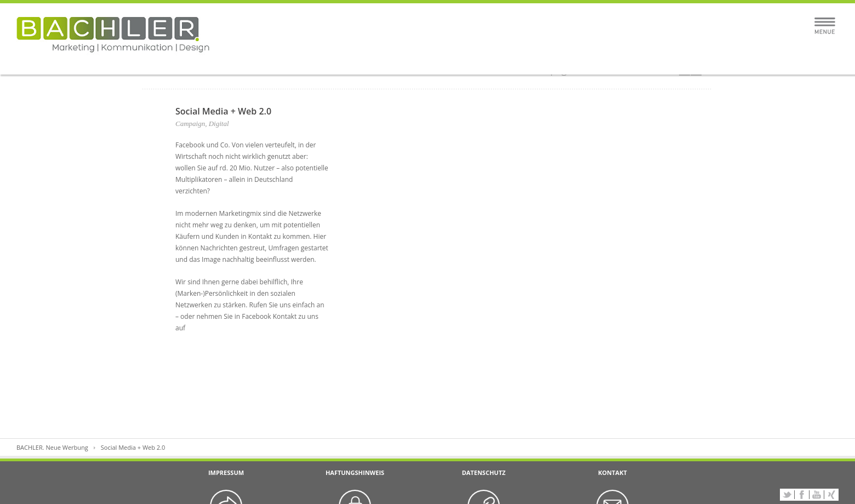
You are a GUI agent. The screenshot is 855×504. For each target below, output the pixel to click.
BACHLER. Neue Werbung (52, 447)
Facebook (802, 495)
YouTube (817, 495)
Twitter (787, 495)
